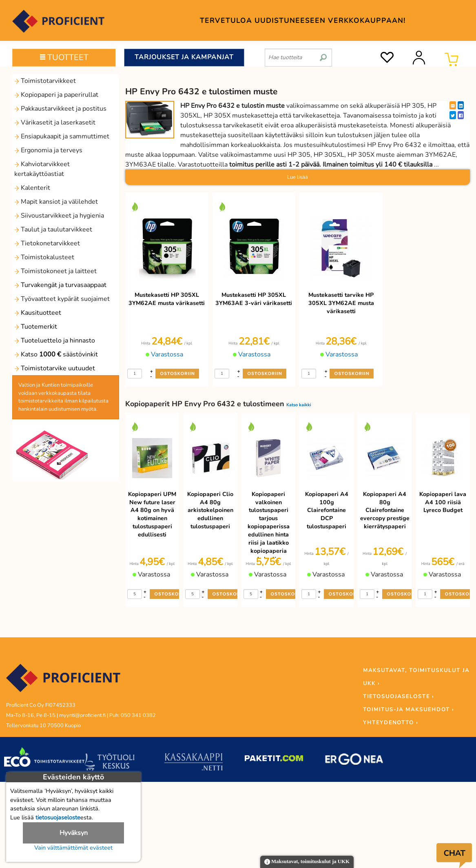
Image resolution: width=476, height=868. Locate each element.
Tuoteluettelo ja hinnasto (55, 341)
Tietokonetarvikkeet (47, 243)
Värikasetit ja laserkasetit (55, 122)
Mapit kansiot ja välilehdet (56, 202)
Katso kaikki (299, 405)
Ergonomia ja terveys (48, 150)
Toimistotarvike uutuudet (55, 368)
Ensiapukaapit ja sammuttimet (62, 136)
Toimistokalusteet (44, 257)
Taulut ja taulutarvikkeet (53, 229)
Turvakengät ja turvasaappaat (60, 285)
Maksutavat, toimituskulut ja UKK (307, 862)
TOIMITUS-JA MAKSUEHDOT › (408, 710)
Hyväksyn (74, 833)
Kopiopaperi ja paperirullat (56, 95)
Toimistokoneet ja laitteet (55, 271)
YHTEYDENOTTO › (391, 723)
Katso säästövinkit (56, 354)
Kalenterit (32, 188)
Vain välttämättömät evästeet (73, 848)
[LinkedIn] (461, 105)
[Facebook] (461, 115)
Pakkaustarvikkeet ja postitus (60, 109)
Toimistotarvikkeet (45, 81)
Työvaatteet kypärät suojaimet (62, 299)
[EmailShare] (453, 105)
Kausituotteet (38, 313)
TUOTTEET (64, 57)
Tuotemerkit (36, 327)
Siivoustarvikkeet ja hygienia (59, 216)
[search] (323, 54)
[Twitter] (453, 115)
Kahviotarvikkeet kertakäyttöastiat (42, 169)
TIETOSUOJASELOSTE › (399, 697)
